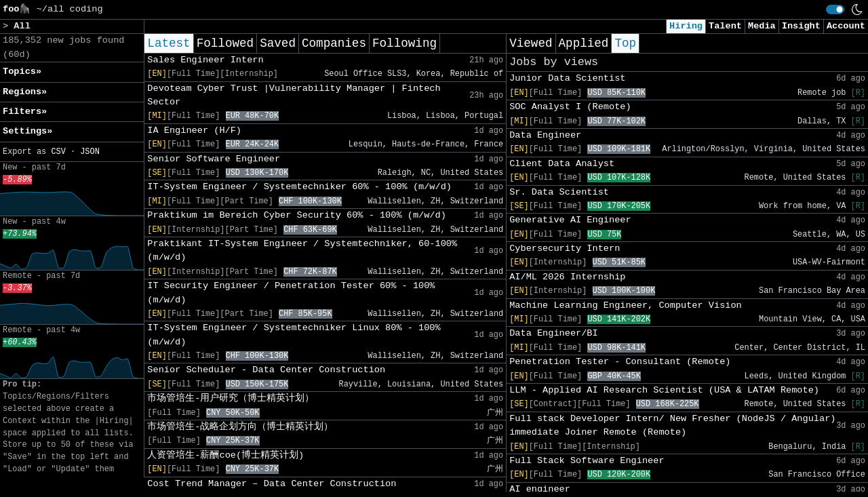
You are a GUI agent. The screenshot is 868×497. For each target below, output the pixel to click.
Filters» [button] (25, 112)
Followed (225, 43)
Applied (584, 43)
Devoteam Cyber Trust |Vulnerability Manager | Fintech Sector (294, 95)
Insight (801, 26)
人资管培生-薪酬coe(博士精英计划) (225, 455)
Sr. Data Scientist (559, 192)
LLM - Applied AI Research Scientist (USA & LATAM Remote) (664, 390)
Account (846, 26)
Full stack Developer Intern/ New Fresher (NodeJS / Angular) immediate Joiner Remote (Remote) (672, 425)
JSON (90, 152)
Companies (334, 43)
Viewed (531, 43)
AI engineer (540, 489)
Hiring (686, 26)
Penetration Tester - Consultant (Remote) (620, 362)
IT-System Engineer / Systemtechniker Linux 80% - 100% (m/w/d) (294, 335)
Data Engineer (545, 135)
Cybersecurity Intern (565, 248)
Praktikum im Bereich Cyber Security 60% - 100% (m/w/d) (297, 215)
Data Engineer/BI (554, 333)
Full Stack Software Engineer (587, 461)
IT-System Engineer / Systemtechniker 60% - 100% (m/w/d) (299, 187)
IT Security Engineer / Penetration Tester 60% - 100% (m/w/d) (291, 293)
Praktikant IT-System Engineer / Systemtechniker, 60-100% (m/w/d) (302, 251)
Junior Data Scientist (567, 78)
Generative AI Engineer (570, 220)
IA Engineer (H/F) (194, 131)
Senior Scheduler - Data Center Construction (266, 370)
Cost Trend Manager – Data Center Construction (272, 484)
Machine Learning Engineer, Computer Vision (626, 305)
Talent (725, 26)
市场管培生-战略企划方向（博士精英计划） (240, 427)
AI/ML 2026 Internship (567, 277)
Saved (278, 43)
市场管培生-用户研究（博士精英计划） (231, 398)
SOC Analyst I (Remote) (570, 107)
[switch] (835, 9)
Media (762, 26)
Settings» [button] (27, 131)
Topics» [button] (22, 72)
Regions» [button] (25, 92)
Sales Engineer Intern (205, 60)
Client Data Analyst (562, 164)
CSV (58, 152)
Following (405, 43)
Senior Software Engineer (214, 159)
